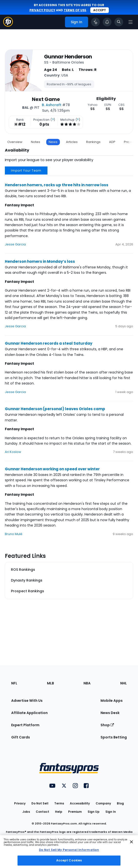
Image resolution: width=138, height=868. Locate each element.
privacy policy (42, 10)
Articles (72, 142)
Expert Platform (25, 725)
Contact (42, 812)
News (53, 142)
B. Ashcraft (52, 105)
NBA (87, 683)
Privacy (20, 803)
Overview (15, 142)
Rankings (93, 142)
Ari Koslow (13, 452)
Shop (107, 725)
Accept (100, 10)
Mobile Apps (112, 701)
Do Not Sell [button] (40, 803)
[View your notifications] (107, 22)
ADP (112, 142)
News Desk (110, 713)
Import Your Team (26, 170)
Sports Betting (114, 737)
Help (59, 812)
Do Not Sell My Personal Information (69, 850)
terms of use (75, 10)
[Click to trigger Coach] (95, 22)
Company (103, 803)
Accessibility (80, 803)
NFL (14, 683)
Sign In (111, 812)
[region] (69, 852)
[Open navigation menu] (130, 22)
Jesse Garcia (15, 244)
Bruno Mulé (14, 534)
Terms (59, 803)
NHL (124, 683)
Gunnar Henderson (68, 57)
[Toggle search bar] (119, 22)
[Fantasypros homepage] (8, 25)
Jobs (26, 812)
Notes (36, 142)
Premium (75, 812)
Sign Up (94, 812)
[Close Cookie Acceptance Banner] (131, 842)
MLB (51, 683)
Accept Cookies (69, 860)
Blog (120, 803)
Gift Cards (21, 737)
